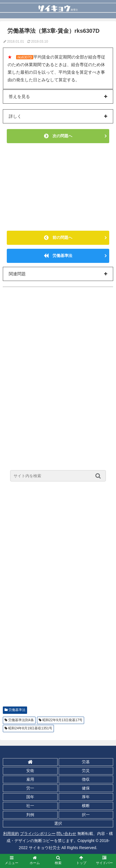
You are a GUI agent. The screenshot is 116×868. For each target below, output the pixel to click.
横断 (86, 806)
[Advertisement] (58, 187)
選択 (58, 823)
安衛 (30, 771)
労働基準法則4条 (21, 720)
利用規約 (11, 834)
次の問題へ (58, 136)
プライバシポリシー (38, 834)
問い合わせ (66, 834)
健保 (86, 788)
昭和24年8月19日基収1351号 (30, 728)
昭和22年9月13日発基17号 (63, 720)
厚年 (86, 797)
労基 (86, 762)
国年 (30, 797)
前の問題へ (58, 237)
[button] (99, 476)
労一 (30, 788)
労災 (86, 771)
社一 (30, 806)
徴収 (86, 779)
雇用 (30, 779)
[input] (58, 476)
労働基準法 (58, 256)
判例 (30, 815)
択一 (86, 815)
